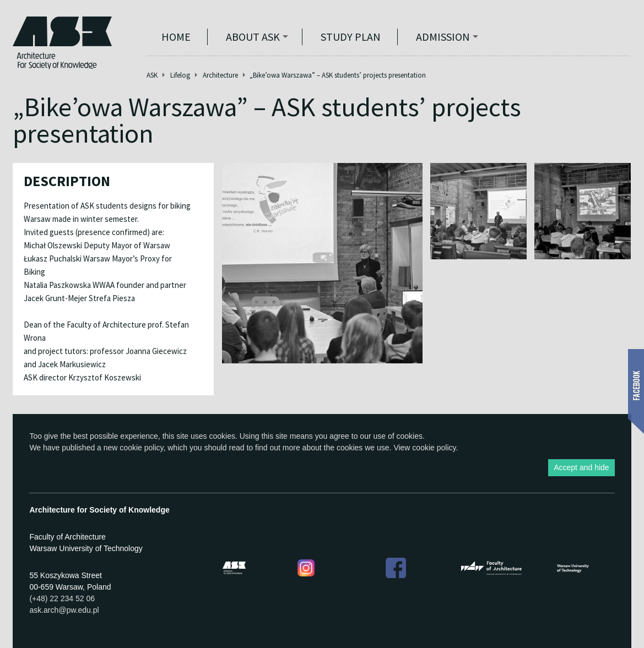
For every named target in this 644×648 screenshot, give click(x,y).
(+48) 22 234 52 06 (62, 598)
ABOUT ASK (253, 37)
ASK (152, 75)
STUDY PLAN (351, 37)
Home (176, 37)
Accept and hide (581, 467)
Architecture (220, 75)
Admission (443, 37)
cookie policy (141, 448)
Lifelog (180, 75)
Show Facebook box (636, 391)
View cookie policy (424, 448)
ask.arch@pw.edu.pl (64, 610)
